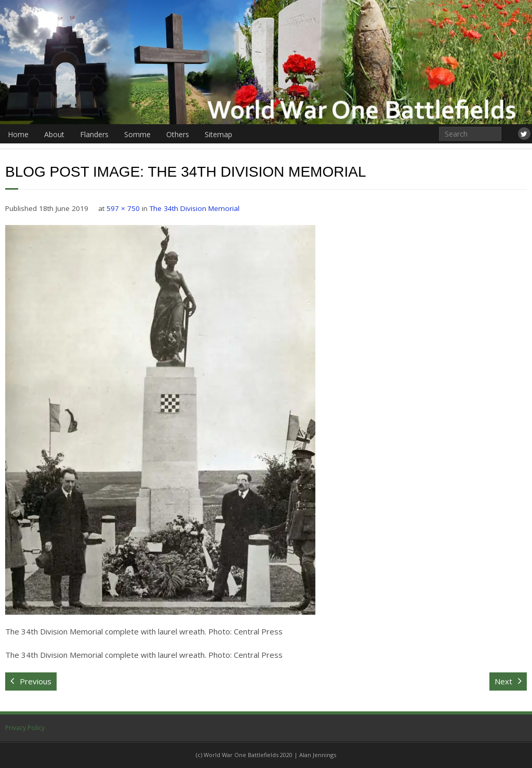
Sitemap (218, 134)
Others (178, 134)
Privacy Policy (25, 728)
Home (18, 134)
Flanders (94, 134)
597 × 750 (123, 208)
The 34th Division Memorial (195, 208)
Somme (137, 134)
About (54, 134)
